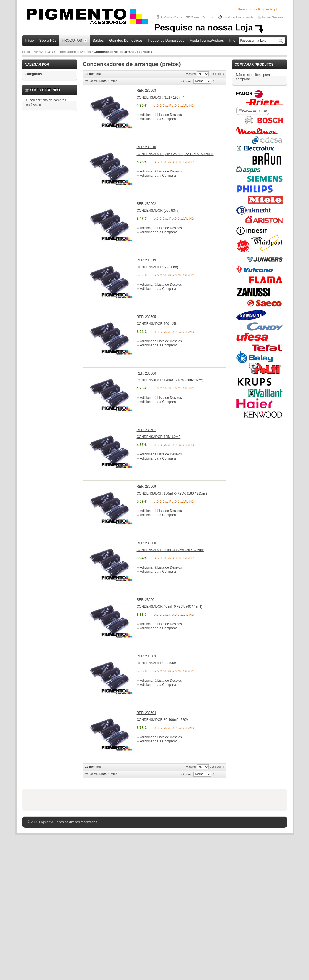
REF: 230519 (146, 260)
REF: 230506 (146, 373)
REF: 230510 (146, 147)
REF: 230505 (146, 317)
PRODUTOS (42, 52)
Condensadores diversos (72, 52)
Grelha (113, 81)
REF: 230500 (146, 543)
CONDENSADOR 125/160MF (159, 437)
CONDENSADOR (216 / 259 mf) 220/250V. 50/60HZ (175, 154)
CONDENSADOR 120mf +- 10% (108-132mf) (170, 380)
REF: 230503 (146, 656)
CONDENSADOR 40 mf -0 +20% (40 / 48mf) (170, 607)
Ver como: (92, 81)
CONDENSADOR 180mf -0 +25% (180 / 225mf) (172, 493)
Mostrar (191, 74)
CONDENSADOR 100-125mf (158, 324)
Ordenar (187, 81)
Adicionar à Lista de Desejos (161, 115)
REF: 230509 (146, 487)
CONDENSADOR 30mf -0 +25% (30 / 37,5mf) (170, 550)
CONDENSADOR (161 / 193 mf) (161, 97)
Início (26, 52)
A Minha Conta (171, 17)
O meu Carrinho (202, 17)
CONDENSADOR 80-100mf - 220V (163, 720)
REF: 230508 (146, 91)
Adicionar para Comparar (159, 119)
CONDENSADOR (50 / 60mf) (158, 211)
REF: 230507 (146, 430)
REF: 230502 (146, 204)
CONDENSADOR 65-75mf (156, 663)
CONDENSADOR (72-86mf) (157, 267)
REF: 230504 (146, 713)
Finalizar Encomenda (238, 17)
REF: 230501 (146, 600)
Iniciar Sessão (272, 17)
